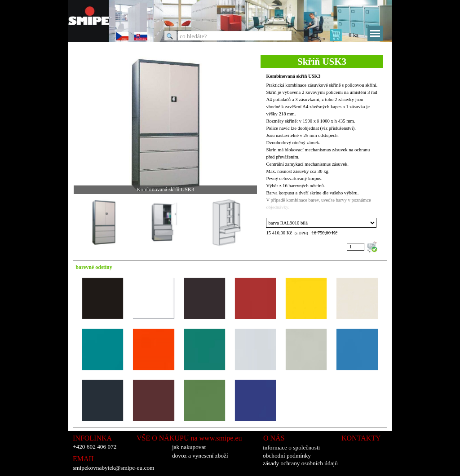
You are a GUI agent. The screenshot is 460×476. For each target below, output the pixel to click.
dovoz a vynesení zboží (200, 456)
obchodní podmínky (287, 456)
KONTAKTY (361, 438)
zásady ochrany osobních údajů (300, 463)
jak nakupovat (189, 447)
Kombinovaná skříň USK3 (293, 76)
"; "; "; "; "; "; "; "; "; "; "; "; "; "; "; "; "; (321, 223)
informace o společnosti (291, 447)
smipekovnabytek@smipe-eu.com (113, 468)
